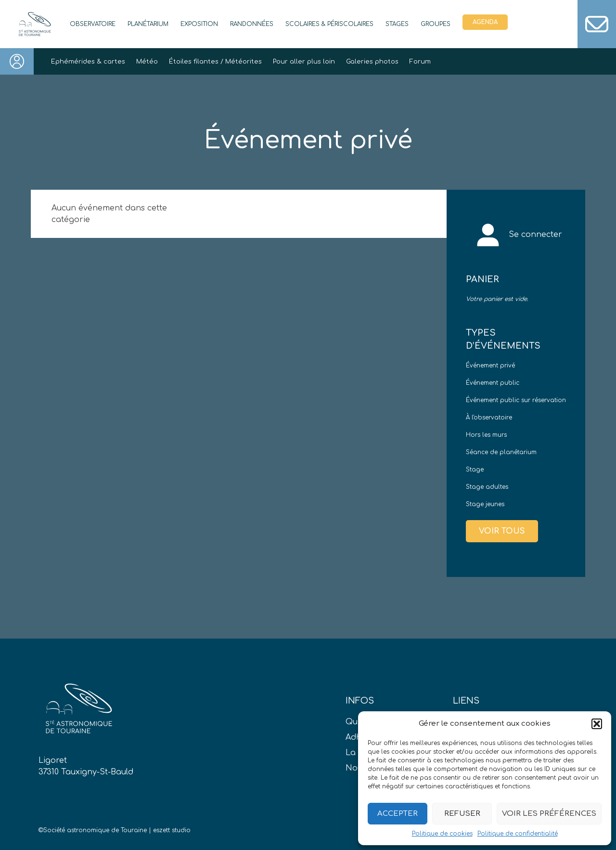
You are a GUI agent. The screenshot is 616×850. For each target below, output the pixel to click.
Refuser (462, 814)
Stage (475, 470)
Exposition (199, 24)
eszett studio (172, 830)
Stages (397, 24)
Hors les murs (486, 435)
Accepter (398, 814)
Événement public (493, 383)
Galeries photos (372, 62)
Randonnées (252, 24)
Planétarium (148, 24)
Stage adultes (487, 487)
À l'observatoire (489, 418)
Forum (420, 62)
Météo (147, 62)
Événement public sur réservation (516, 400)
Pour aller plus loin (304, 62)
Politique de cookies (442, 834)
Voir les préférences (549, 814)
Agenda (485, 22)
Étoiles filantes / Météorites (215, 62)
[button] (597, 724)
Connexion (17, 61)
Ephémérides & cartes (88, 62)
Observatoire (93, 24)
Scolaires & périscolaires (329, 24)
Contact (597, 24)
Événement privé (490, 366)
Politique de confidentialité (518, 834)
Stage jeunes (485, 504)
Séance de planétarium (501, 452)
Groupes (436, 24)
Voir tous (502, 531)
